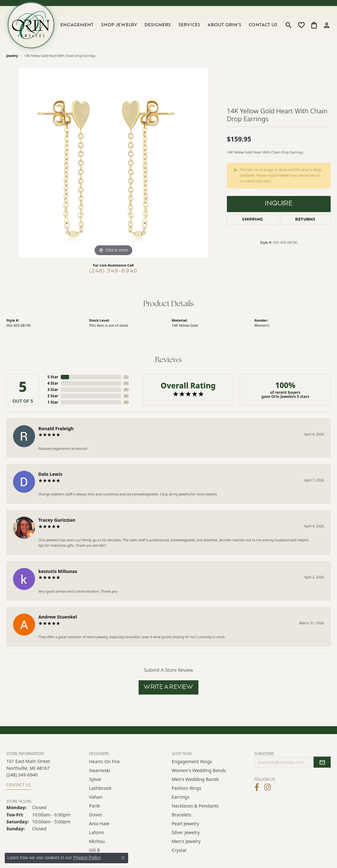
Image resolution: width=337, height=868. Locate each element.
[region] (113, 163)
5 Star (53, 377)
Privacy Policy (87, 858)
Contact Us (263, 25)
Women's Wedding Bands (199, 770)
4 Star (53, 383)
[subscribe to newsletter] (322, 762)
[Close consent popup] (123, 858)
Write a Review (168, 687)
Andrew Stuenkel (58, 617)
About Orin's (225, 25)
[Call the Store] (22, 775)
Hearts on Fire (104, 761)
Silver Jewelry (186, 832)
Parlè (94, 806)
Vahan (96, 797)
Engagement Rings (192, 761)
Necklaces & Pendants (195, 806)
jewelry (12, 56)
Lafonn (96, 832)
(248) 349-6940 (113, 271)
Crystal (179, 850)
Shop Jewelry (119, 25)
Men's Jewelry (186, 841)
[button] (289, 25)
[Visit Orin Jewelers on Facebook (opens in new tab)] (257, 787)
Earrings (181, 797)
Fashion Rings (187, 788)
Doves (95, 815)
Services (189, 25)
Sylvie (95, 779)
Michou (97, 841)
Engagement (77, 25)
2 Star (53, 396)
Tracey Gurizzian (57, 520)
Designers (158, 25)
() (126, 377)
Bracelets (182, 815)
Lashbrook (100, 788)
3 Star (53, 390)
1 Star (53, 402)
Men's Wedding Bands (196, 779)
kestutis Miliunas (58, 571)
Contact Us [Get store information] (19, 785)
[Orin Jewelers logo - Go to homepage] (31, 25)
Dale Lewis (50, 474)
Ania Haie (99, 824)
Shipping (252, 220)
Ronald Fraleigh (56, 428)
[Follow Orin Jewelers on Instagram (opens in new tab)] (268, 787)
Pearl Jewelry (185, 824)
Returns (305, 220)
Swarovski (100, 770)
